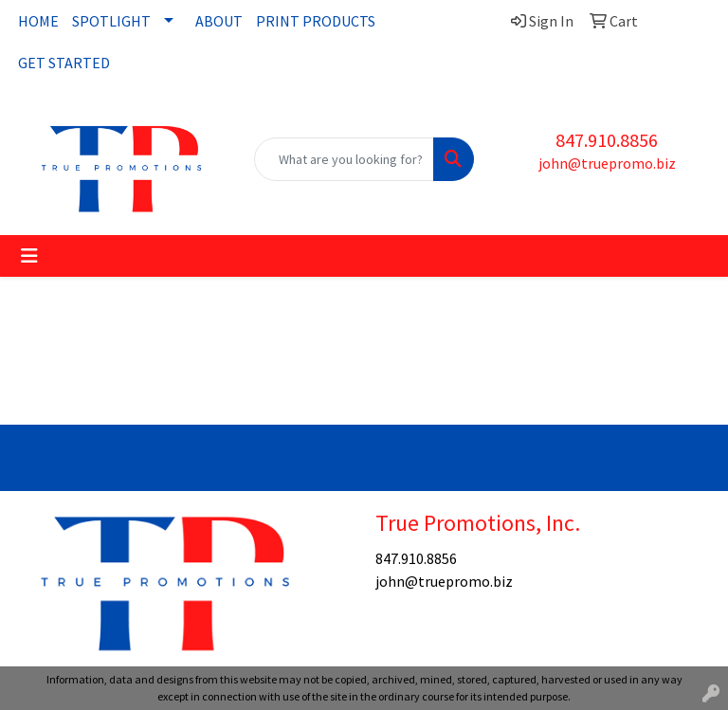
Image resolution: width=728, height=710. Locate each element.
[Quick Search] (344, 159)
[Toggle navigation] (29, 256)
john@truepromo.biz (607, 163)
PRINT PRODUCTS (316, 21)
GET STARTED (64, 63)
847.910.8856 (607, 140)
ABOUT (219, 21)
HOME (38, 21)
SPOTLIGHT (111, 21)
